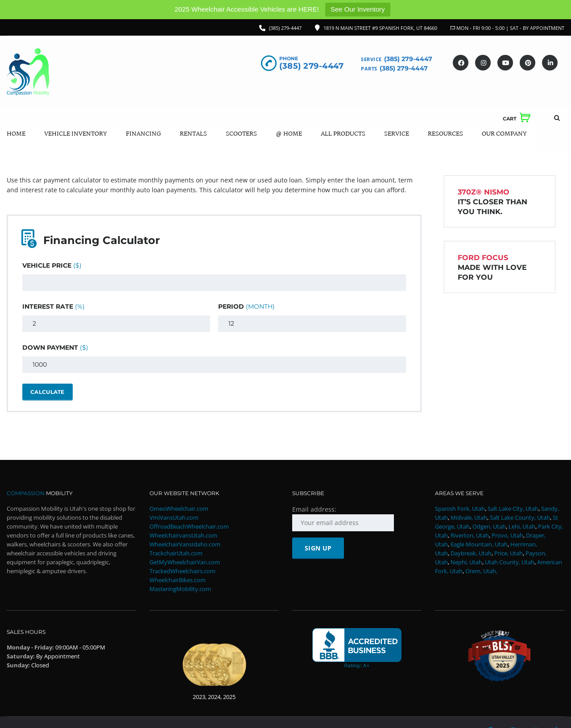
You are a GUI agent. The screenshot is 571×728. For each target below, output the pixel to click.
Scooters (241, 134)
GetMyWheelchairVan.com (185, 563)
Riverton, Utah (470, 536)
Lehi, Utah (522, 527)
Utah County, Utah (510, 563)
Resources (445, 134)
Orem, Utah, (481, 571)
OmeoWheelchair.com (179, 509)
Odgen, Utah (489, 527)
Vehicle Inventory (76, 134)
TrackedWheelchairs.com (182, 571)
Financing (143, 134)
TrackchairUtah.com (176, 554)
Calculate (48, 392)
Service (397, 134)
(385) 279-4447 (285, 28)
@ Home (289, 134)
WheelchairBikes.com (178, 580)
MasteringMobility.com (180, 589)
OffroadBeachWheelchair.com (189, 527)
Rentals (193, 134)
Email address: (343, 519)
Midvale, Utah (469, 518)
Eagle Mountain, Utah (479, 545)
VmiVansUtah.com (174, 518)
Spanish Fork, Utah (460, 509)
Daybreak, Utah (471, 554)
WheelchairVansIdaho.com (185, 545)
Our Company (504, 134)
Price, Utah (509, 554)
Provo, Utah (507, 536)
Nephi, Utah (466, 563)
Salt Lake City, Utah (513, 509)
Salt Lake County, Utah (520, 518)
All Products (343, 134)
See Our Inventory (358, 9)
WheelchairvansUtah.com (183, 536)
